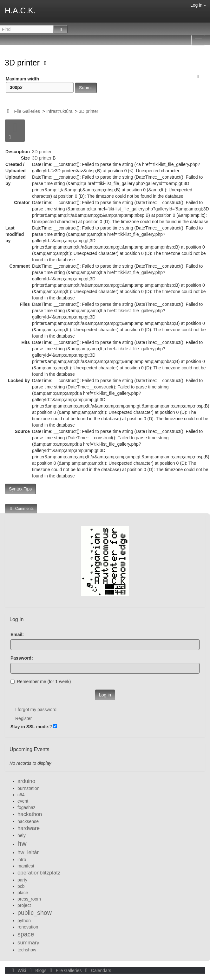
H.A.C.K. (20, 10)
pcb (21, 886)
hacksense (28, 821)
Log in (198, 5)
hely (22, 835)
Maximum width (40, 85)
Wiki (18, 970)
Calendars (97, 970)
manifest (26, 866)
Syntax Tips (20, 489)
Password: (22, 658)
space (26, 934)
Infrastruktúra (59, 111)
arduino (26, 781)
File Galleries (27, 111)
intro (22, 860)
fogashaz (26, 807)
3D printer (23, 63)
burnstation (28, 788)
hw (22, 843)
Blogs (37, 970)
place (23, 893)
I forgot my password (36, 709)
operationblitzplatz (39, 873)
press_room (29, 899)
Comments (21, 508)
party (22, 880)
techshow (27, 950)
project (24, 905)
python (24, 921)
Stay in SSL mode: (30, 727)
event (23, 801)
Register (23, 718)
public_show (35, 913)
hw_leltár (28, 852)
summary (28, 943)
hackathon (30, 814)
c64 (21, 795)
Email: (17, 634)
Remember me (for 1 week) (41, 682)
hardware (29, 828)
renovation (28, 927)
